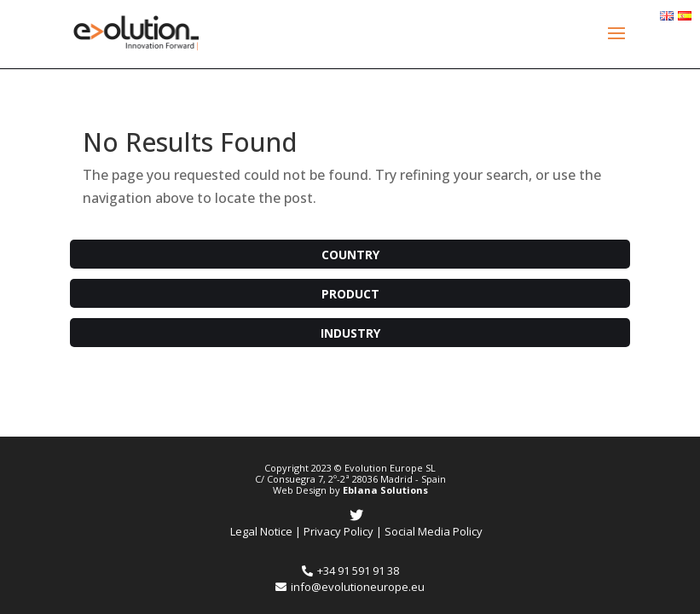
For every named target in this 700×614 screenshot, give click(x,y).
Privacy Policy (338, 531)
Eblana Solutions (385, 490)
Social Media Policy (434, 531)
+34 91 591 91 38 (350, 571)
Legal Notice (261, 531)
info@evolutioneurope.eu (350, 587)
